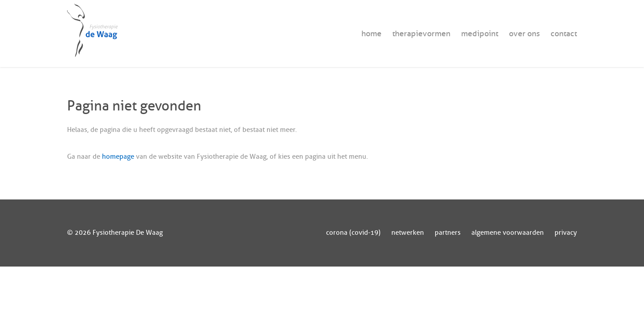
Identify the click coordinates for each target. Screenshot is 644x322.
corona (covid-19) (353, 233)
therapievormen (421, 34)
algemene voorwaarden (508, 233)
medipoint (480, 34)
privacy (566, 233)
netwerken (408, 233)
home (371, 34)
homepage (118, 157)
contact (564, 34)
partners (448, 233)
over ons (524, 34)
